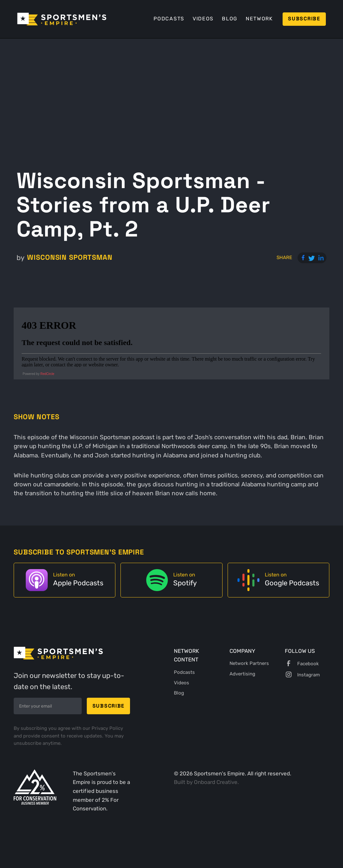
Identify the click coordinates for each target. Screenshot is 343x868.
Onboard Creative (216, 782)
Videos (203, 19)
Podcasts (169, 19)
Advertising (242, 674)
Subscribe (304, 19)
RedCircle (47, 374)
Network (259, 19)
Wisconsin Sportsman (70, 257)
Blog (230, 19)
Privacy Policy (107, 728)
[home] (62, 19)
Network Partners (249, 663)
